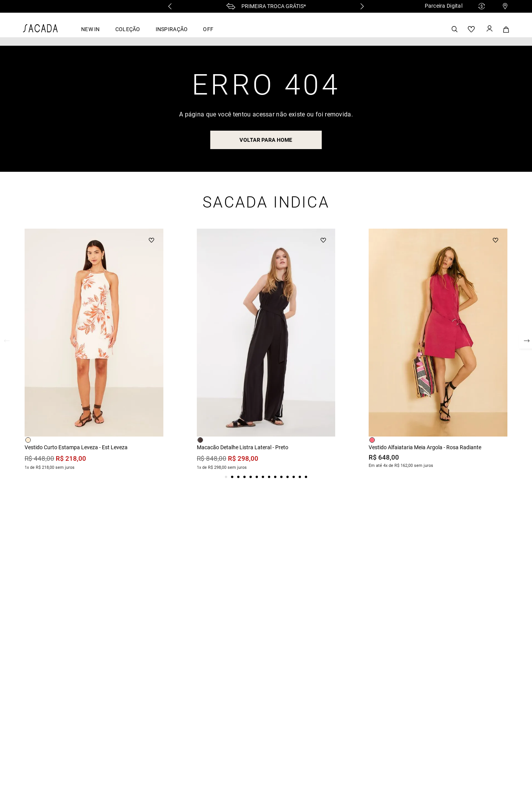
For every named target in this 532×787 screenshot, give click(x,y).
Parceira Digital (443, 6)
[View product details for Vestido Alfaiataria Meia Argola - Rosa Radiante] (438, 350)
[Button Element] (489, 29)
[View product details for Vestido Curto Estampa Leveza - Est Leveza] (94, 351)
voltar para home (266, 140)
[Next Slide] (362, 6)
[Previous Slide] (170, 6)
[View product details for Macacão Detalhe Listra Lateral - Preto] (266, 351)
